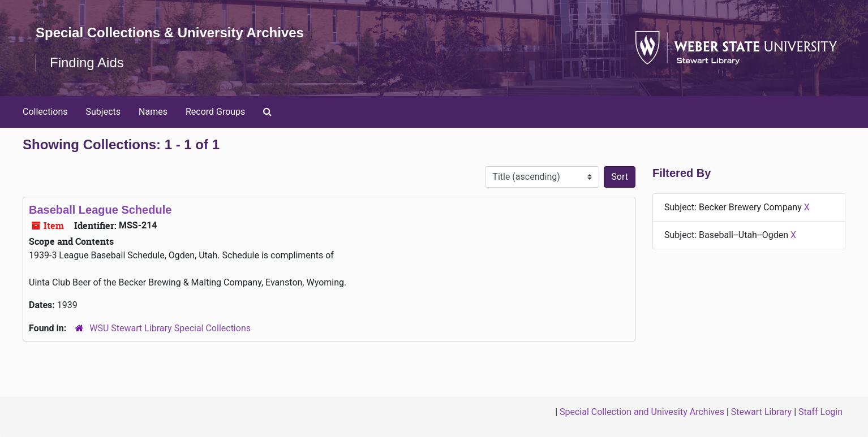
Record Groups (215, 112)
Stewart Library (761, 412)
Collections (45, 112)
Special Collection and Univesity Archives (642, 412)
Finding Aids (87, 62)
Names (153, 112)
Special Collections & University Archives (170, 33)
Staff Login (820, 412)
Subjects (103, 112)
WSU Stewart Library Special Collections (170, 328)
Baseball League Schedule (100, 210)
